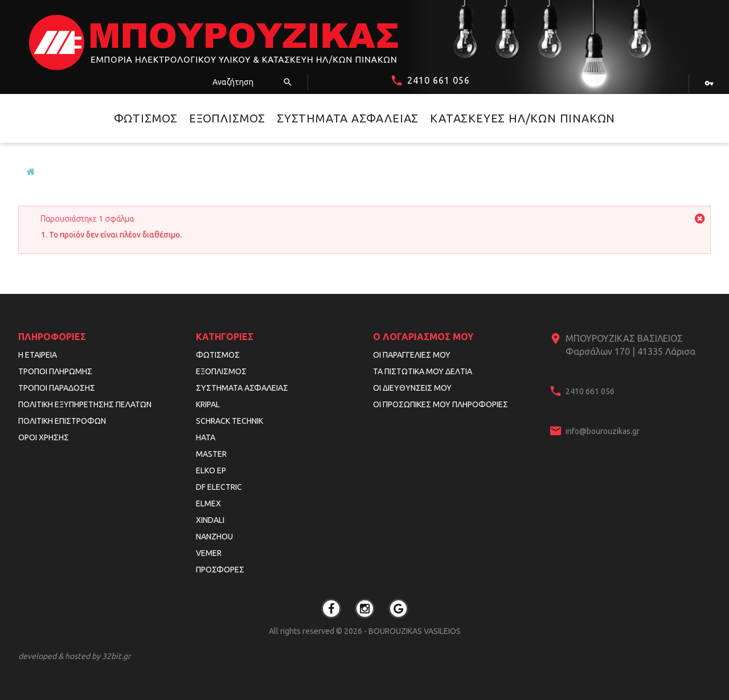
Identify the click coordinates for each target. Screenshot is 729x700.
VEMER (209, 553)
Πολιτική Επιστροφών (62, 421)
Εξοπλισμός (227, 118)
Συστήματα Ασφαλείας (348, 118)
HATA (206, 437)
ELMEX (208, 503)
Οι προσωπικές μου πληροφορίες (441, 404)
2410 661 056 (439, 80)
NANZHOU (214, 537)
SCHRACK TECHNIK (230, 421)
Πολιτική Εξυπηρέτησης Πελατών (85, 404)
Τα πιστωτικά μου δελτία (423, 371)
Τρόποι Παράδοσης (57, 388)
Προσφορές (220, 570)
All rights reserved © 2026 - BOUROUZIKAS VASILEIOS (365, 631)
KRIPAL (208, 404)
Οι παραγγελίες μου (412, 355)
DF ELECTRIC (219, 487)
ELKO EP (211, 470)
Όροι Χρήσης (44, 437)
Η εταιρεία (38, 355)
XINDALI (210, 520)
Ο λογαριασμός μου (423, 337)
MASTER (211, 454)
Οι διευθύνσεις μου (412, 388)
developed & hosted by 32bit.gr (74, 656)
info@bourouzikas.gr (603, 431)
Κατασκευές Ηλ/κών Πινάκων (523, 118)
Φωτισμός (146, 118)
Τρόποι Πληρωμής (55, 371)
